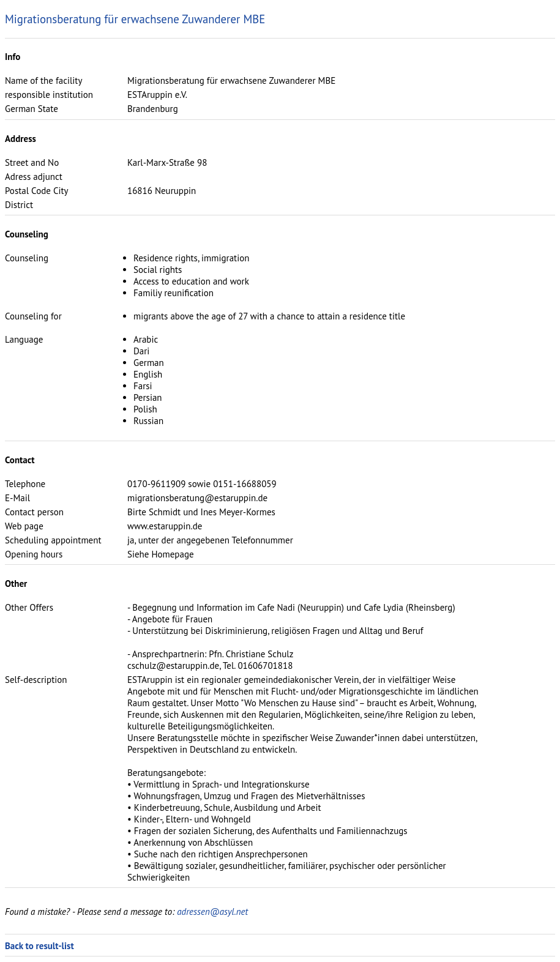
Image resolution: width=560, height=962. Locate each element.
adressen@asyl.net (212, 912)
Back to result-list (39, 946)
